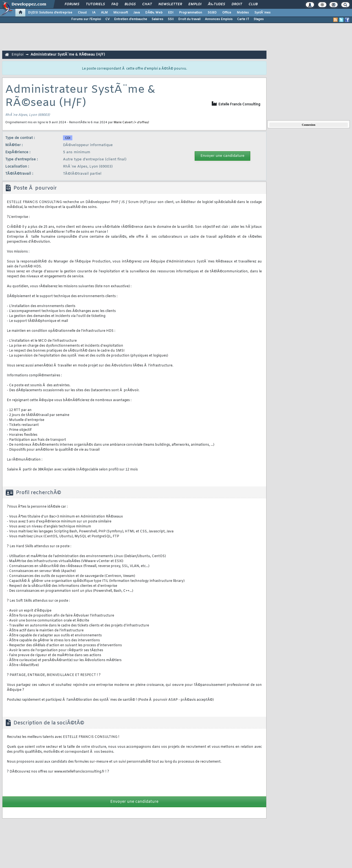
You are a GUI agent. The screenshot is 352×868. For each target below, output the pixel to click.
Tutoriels (95, 4)
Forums (72, 4)
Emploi (195, 4)
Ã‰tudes (216, 4)
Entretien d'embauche (131, 19)
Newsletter (170, 4)
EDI (171, 13)
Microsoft (121, 13)
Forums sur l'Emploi (86, 19)
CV (108, 19)
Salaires (157, 19)
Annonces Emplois (219, 19)
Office (227, 13)
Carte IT (243, 19)
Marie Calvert (123, 122)
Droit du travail (189, 19)
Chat (147, 4)
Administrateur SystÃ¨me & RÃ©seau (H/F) (68, 55)
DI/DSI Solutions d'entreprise (50, 13)
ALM (104, 13)
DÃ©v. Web (154, 13)
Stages (259, 19)
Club (253, 4)
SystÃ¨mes (262, 13)
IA (94, 13)
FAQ (115, 4)
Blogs (130, 4)
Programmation (191, 13)
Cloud (82, 13)
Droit (237, 4)
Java (137, 13)
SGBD (212, 13)
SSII (171, 19)
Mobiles (243, 13)
